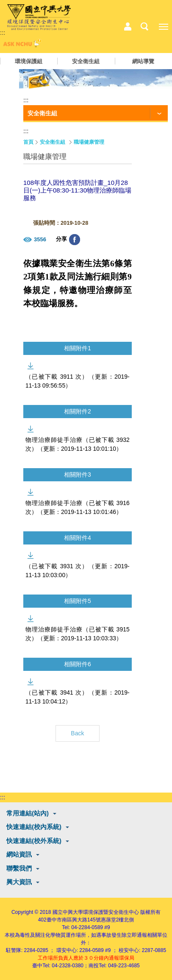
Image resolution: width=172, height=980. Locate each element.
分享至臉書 (75, 240)
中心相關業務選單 (128, 27)
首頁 (28, 142)
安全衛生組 (86, 61)
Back (77, 733)
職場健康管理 (89, 142)
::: (3, 32)
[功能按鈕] (96, 114)
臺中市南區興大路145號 (74, 920)
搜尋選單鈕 (144, 27)
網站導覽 (143, 61)
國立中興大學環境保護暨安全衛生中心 (96, 912)
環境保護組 (29, 61)
